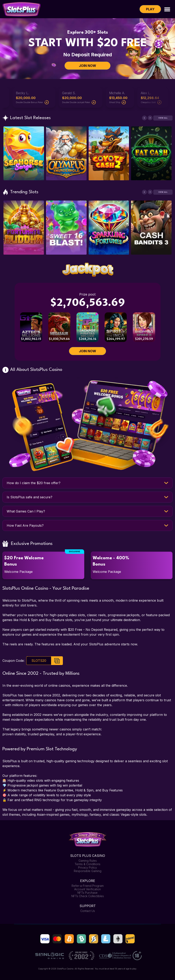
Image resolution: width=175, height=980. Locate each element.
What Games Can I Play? (26, 511)
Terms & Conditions (87, 864)
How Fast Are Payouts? (25, 525)
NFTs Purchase (87, 893)
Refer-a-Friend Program (88, 886)
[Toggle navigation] (167, 9)
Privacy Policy (87, 867)
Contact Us (88, 911)
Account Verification (87, 889)
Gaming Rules (88, 861)
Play (150, 9)
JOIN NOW (87, 66)
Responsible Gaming (88, 871)
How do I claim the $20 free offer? (34, 483)
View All (163, 118)
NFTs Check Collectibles (88, 896)
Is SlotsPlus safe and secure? (30, 497)
